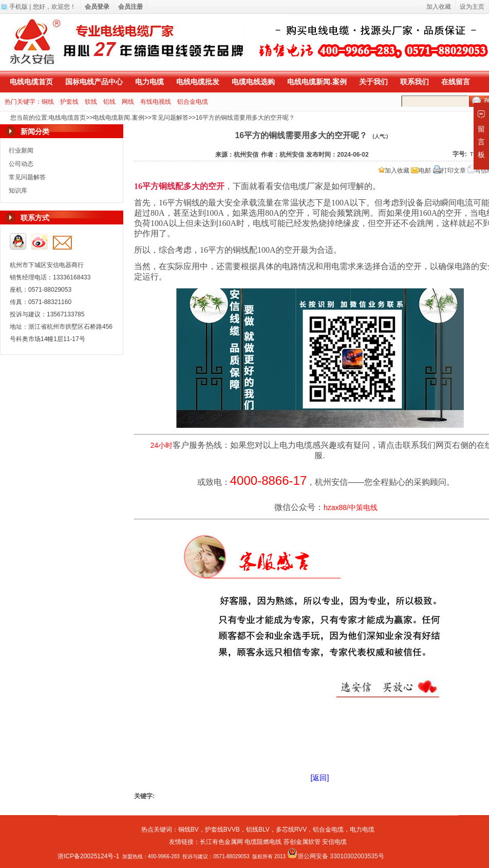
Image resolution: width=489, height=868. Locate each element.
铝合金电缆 (193, 102)
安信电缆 (334, 842)
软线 (91, 102)
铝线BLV (258, 829)
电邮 (421, 171)
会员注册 (130, 7)
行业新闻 (21, 150)
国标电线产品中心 (94, 82)
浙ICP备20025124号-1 (88, 856)
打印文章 (449, 171)
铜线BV (189, 829)
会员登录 (97, 7)
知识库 (18, 191)
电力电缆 (149, 82)
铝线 (109, 102)
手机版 (18, 7)
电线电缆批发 (198, 82)
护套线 (69, 102)
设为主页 (472, 7)
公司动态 (21, 164)
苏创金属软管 (302, 842)
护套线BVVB (222, 829)
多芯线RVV (291, 829)
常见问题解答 (170, 118)
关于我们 (373, 82)
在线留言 (456, 82)
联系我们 (415, 82)
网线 (128, 102)
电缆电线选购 (253, 82)
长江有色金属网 (221, 842)
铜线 (48, 102)
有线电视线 (156, 102)
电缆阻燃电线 (263, 842)
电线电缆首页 (31, 82)
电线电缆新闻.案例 (317, 82)
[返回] (320, 778)
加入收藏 (394, 171)
